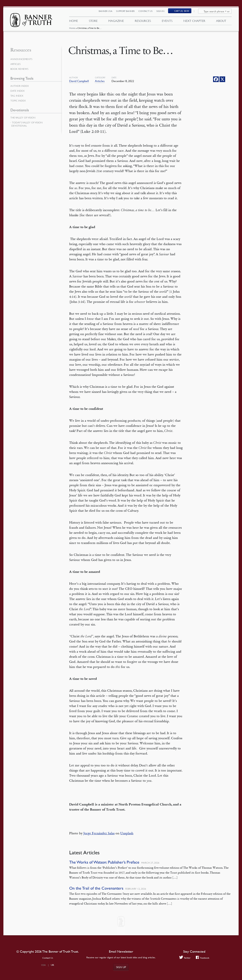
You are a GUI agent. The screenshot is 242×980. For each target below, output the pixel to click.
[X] (222, 79)
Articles (100, 81)
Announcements (22, 59)
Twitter (184, 958)
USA (43, 965)
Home (72, 31)
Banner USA (108, 13)
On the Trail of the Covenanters (96, 888)
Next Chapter (194, 22)
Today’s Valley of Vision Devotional (27, 124)
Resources (143, 22)
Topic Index (19, 101)
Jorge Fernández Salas (99, 833)
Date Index (18, 91)
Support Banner (128, 13)
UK (53, 965)
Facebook (203, 958)
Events (167, 22)
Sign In (163, 13)
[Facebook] (216, 79)
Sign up (121, 967)
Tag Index (17, 96)
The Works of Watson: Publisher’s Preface (104, 862)
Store (93, 22)
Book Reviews (20, 69)
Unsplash (127, 833)
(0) (184, 13)
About (221, 22)
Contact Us (148, 13)
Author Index (20, 86)
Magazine (116, 22)
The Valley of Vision (24, 118)
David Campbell (79, 81)
